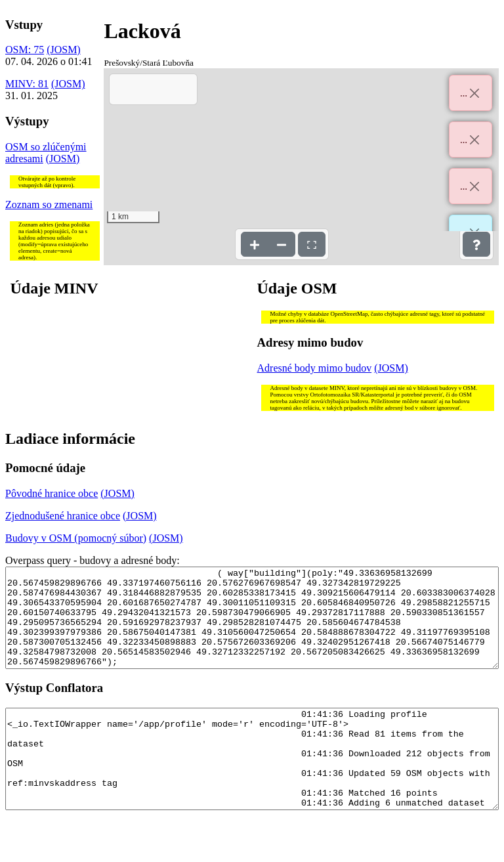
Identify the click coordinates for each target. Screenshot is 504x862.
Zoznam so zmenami (49, 205)
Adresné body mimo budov (315, 368)
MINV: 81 (27, 84)
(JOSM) (64, 50)
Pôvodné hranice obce (52, 493)
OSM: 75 (25, 50)
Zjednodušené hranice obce (63, 516)
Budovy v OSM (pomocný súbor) (76, 538)
